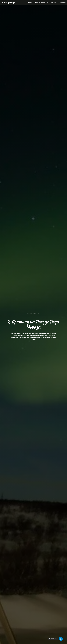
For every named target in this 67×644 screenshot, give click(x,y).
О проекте (31, 3)
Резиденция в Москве (52, 3)
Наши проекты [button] (62, 3)
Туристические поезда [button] (40, 3)
